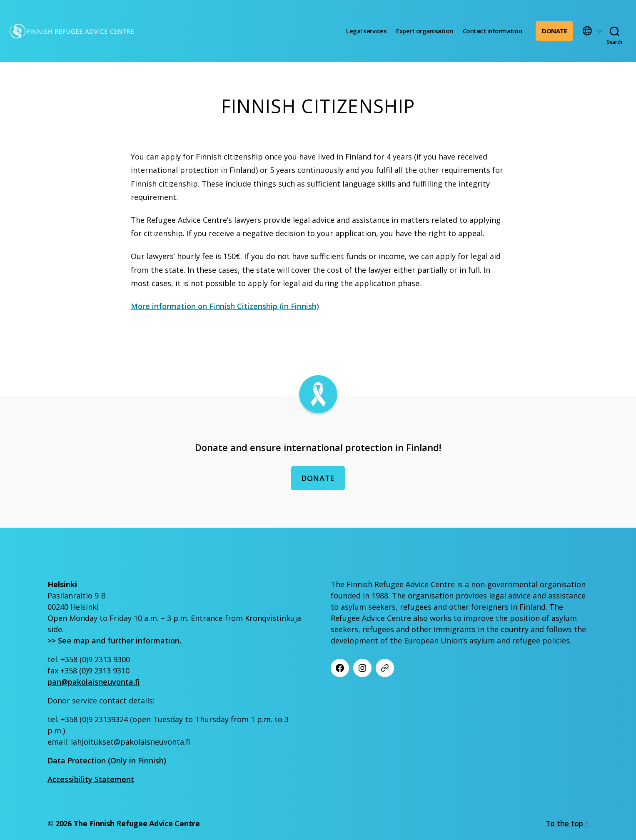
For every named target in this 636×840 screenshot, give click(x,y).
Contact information (493, 31)
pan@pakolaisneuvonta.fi (94, 682)
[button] (592, 31)
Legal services (366, 31)
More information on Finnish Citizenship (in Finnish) (225, 306)
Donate (554, 31)
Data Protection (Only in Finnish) (107, 760)
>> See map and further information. (114, 641)
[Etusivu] (71, 31)
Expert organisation (425, 31)
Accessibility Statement (91, 779)
